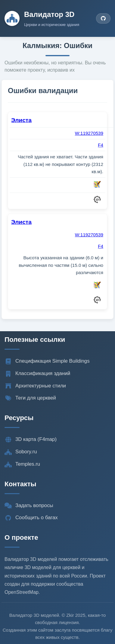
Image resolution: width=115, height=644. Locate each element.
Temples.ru (22, 464)
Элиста (21, 120)
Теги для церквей (30, 398)
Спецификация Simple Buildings (47, 361)
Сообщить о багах (31, 518)
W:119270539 (89, 133)
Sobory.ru (21, 452)
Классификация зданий (37, 374)
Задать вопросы (29, 506)
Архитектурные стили (35, 386)
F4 (101, 145)
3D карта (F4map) (31, 439)
